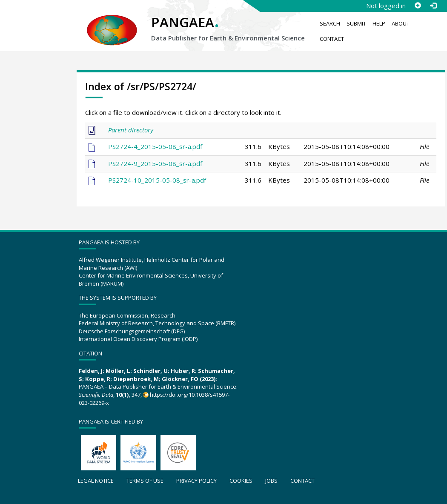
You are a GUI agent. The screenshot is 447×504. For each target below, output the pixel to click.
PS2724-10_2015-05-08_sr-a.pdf (157, 180)
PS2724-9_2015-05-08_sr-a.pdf (155, 163)
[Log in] (433, 6)
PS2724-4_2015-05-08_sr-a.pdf (155, 146)
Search (330, 23)
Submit (356, 23)
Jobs (271, 481)
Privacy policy (196, 481)
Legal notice (96, 481)
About (401, 23)
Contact (332, 39)
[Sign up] (418, 6)
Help (379, 23)
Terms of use (145, 481)
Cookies (241, 481)
